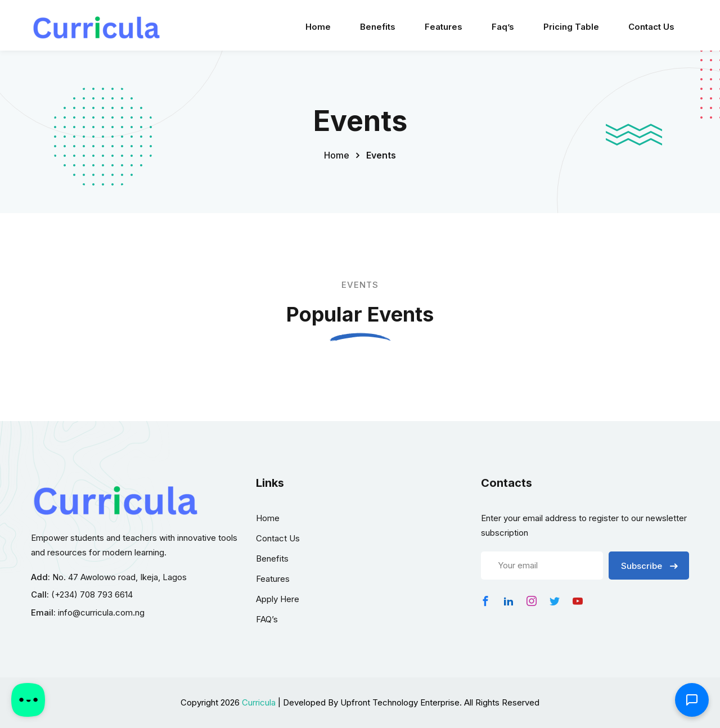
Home (318, 27)
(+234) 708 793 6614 (92, 594)
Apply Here (278, 599)
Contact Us (651, 27)
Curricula (259, 702)
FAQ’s (267, 619)
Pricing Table (571, 27)
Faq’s (503, 27)
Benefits (378, 27)
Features (444, 27)
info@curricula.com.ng (101, 612)
